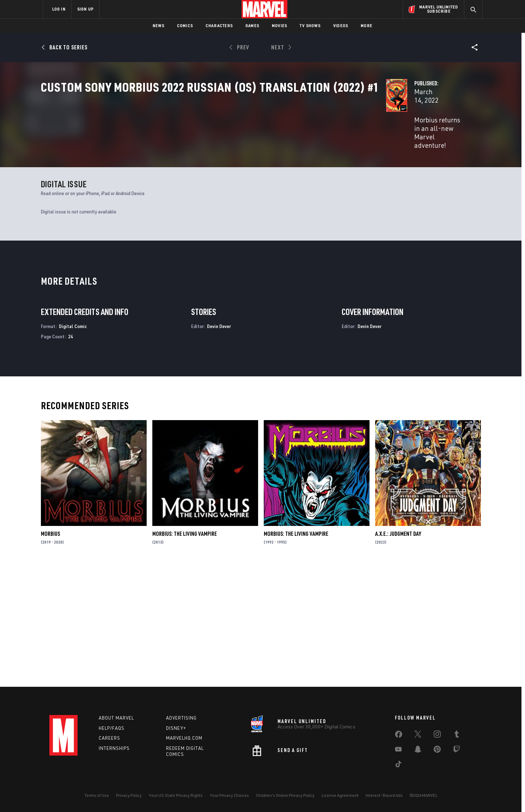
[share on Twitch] (457, 751)
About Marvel (116, 718)
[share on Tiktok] (398, 765)
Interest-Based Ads (384, 795)
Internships (114, 749)
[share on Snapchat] (418, 751)
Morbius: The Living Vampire (185, 653)
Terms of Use (97, 795)
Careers (109, 738)
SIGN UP (85, 9)
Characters (219, 26)
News (158, 26)
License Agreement (340, 795)
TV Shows (310, 26)
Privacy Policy (129, 795)
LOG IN (59, 9)
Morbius (50, 653)
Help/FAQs (112, 728)
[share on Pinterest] (437, 751)
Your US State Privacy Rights (176, 795)
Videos (341, 26)
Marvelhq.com (184, 738)
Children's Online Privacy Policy (285, 795)
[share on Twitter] (418, 735)
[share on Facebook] (399, 736)
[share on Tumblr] (457, 735)
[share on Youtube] (398, 751)
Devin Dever (219, 445)
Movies (279, 26)
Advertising (181, 718)
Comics (185, 26)
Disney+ (176, 728)
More (367, 26)
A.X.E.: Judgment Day (398, 653)
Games (252, 26)
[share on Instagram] (437, 735)
